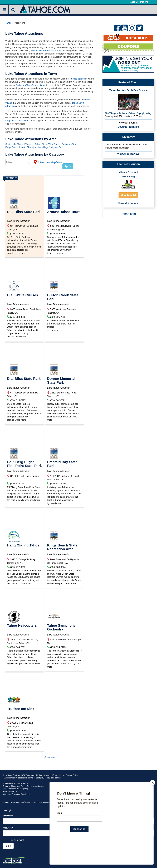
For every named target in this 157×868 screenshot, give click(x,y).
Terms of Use (59, 775)
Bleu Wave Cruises (23, 295)
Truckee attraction (78, 79)
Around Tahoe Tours (64, 212)
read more (21, 253)
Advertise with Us (10, 791)
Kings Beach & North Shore (19, 147)
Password (8, 828)
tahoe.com (129, 214)
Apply (68, 166)
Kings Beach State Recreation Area (62, 547)
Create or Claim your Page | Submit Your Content (23, 786)
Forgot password (17, 840)
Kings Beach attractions (17, 120)
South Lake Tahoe (14, 144)
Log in (8, 846)
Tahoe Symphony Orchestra (61, 627)
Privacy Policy (72, 775)
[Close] (153, 805)
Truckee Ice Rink (21, 709)
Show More (50, 757)
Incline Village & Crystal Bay (49, 147)
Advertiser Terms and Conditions (16, 794)
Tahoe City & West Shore (48, 144)
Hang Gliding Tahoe (23, 545)
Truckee (29, 144)
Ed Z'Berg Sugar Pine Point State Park (24, 464)
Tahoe (8, 23)
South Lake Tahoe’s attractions (46, 50)
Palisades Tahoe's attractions (30, 85)
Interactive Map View (50, 162)
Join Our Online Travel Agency (15, 789)
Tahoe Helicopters (22, 625)
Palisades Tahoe (70, 144)
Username (8, 816)
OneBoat (21, 802)
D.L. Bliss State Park (24, 212)
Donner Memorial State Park (61, 381)
